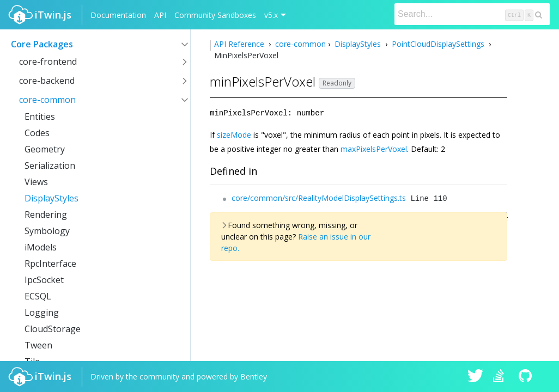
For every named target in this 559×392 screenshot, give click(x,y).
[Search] (472, 14)
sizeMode (234, 134)
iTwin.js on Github (527, 377)
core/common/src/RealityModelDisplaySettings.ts (319, 197)
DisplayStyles (51, 198)
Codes (37, 133)
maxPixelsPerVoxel (374, 148)
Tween (38, 345)
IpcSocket (44, 280)
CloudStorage (53, 329)
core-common (47, 100)
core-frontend (48, 62)
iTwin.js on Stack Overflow (501, 377)
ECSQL (38, 296)
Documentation (118, 15)
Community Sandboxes (215, 15)
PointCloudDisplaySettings (438, 44)
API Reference (240, 44)
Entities (40, 117)
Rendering (46, 215)
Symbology (47, 231)
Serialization (50, 166)
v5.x (271, 15)
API (160, 15)
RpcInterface (50, 264)
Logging (42, 313)
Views (36, 182)
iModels (41, 247)
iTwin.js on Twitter (476, 377)
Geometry (45, 149)
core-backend (47, 81)
